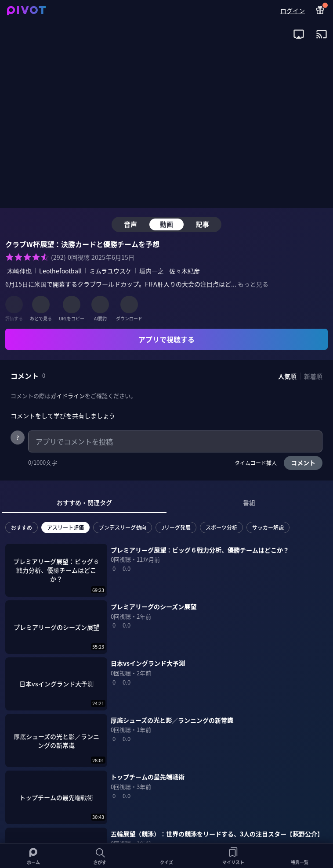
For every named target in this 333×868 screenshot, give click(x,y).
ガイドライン (68, 396)
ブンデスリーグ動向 (123, 527)
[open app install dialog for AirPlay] (299, 34)
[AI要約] (100, 305)
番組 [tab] (249, 502)
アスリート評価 (65, 527)
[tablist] (166, 503)
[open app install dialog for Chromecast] (322, 34)
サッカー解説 (268, 527)
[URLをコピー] (72, 305)
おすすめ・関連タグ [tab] (84, 502)
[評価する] (14, 305)
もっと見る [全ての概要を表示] (253, 284)
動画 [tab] (166, 224)
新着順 (313, 376)
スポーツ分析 (221, 527)
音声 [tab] (130, 224)
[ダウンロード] (129, 305)
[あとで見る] (41, 305)
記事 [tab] (203, 224)
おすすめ (22, 527)
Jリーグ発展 (176, 527)
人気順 (287, 376)
